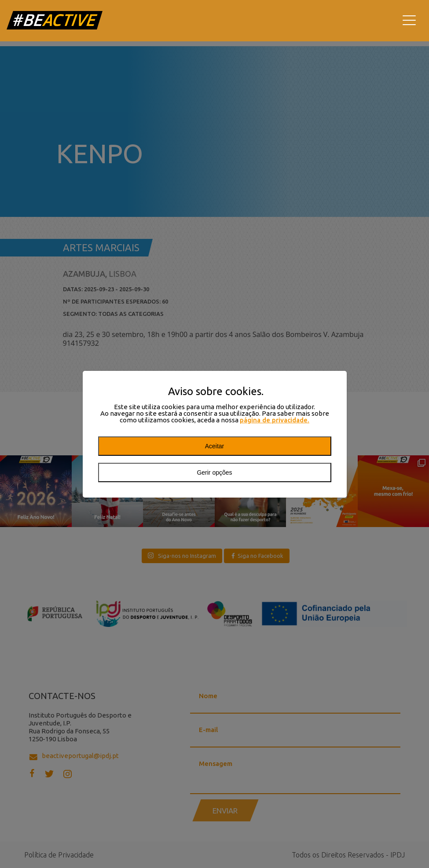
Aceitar (215, 446)
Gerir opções (214, 472)
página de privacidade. (275, 420)
